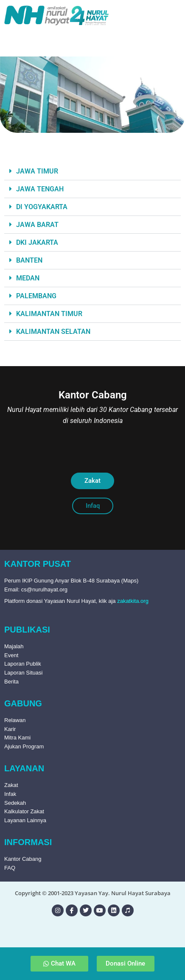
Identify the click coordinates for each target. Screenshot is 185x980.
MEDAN (28, 278)
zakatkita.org (133, 601)
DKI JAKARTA (37, 242)
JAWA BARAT (37, 225)
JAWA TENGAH (40, 189)
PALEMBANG (36, 296)
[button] (92, 171)
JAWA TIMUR (37, 171)
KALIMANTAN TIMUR (49, 314)
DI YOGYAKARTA (42, 207)
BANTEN (29, 260)
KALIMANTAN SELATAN (53, 332)
